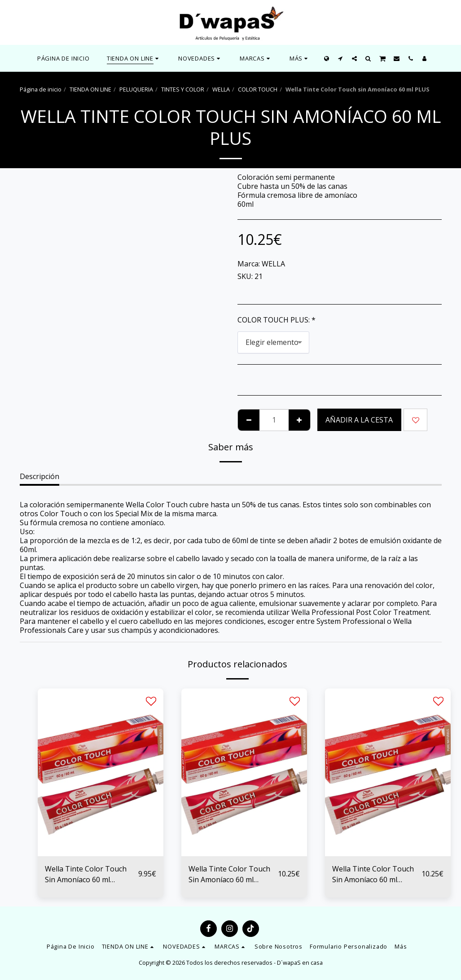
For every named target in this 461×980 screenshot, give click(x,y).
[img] (101, 772)
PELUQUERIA (136, 89)
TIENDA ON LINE (90, 89)
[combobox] (273, 342)
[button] (200, 58)
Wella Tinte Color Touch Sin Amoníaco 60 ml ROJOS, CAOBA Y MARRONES (373, 874)
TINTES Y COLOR (183, 89)
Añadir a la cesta (359, 420)
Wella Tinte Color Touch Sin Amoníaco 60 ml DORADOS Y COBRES (229, 874)
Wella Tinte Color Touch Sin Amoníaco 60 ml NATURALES (86, 874)
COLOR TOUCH (258, 89)
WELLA (221, 89)
